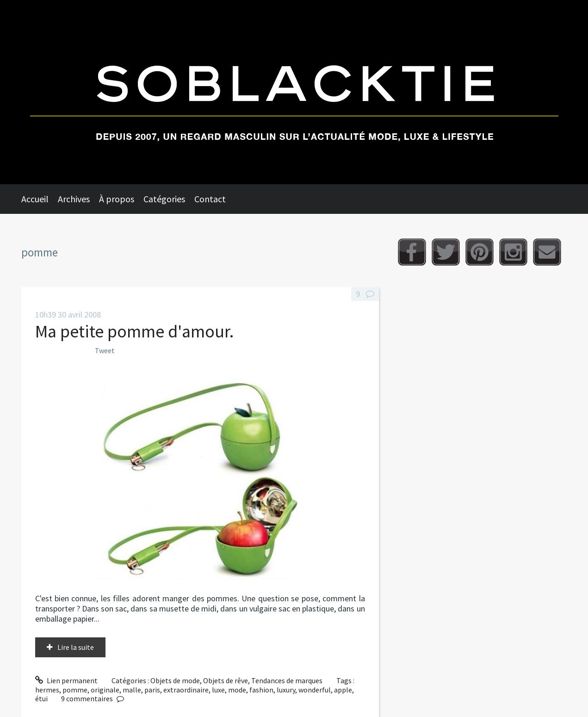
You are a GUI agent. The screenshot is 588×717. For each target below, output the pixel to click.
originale (105, 690)
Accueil (35, 199)
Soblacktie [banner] (294, 92)
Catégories (164, 199)
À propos (117, 199)
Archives (74, 199)
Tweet (105, 350)
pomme (75, 690)
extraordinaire (186, 690)
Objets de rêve (226, 680)
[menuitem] (40, 199)
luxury (286, 690)
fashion (261, 690)
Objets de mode (175, 680)
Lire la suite (76, 647)
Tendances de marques (287, 680)
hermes (47, 690)
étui (41, 698)
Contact (210, 199)
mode (237, 690)
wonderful (315, 690)
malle (132, 690)
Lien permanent (67, 680)
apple (343, 690)
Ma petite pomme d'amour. (134, 331)
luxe (218, 690)
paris (152, 690)
